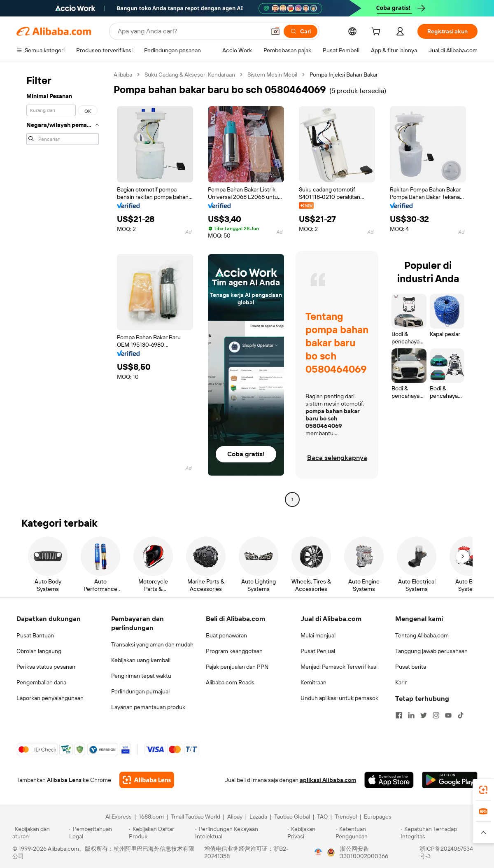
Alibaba (123, 75)
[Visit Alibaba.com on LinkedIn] (411, 715)
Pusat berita (411, 667)
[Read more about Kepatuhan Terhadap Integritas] (441, 833)
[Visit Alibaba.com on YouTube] (448, 715)
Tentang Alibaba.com (422, 635)
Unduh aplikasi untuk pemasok (339, 698)
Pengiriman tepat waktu (141, 676)
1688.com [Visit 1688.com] (151, 817)
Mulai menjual (318, 635)
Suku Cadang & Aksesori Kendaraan (190, 75)
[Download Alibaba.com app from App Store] (389, 780)
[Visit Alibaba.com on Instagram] (436, 715)
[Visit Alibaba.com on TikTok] (461, 715)
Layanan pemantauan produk (148, 707)
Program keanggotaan (234, 651)
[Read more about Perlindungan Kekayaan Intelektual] (240, 833)
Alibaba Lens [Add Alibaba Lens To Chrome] (64, 780)
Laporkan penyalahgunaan (50, 698)
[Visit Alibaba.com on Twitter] (424, 715)
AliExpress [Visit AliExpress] (119, 817)
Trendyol (346, 817)
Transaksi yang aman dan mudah (152, 644)
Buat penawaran (226, 635)
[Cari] (301, 31)
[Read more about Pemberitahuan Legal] (98, 833)
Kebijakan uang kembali (141, 660)
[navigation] (63, 288)
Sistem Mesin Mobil (272, 75)
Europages (378, 817)
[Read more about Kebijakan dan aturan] (40, 833)
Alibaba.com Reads (230, 682)
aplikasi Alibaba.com (328, 780)
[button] (275, 31)
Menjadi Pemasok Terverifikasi (339, 667)
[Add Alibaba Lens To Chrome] (147, 780)
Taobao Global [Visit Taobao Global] (292, 817)
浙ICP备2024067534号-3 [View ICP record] (446, 852)
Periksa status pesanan (46, 667)
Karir (401, 682)
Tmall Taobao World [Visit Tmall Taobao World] (196, 817)
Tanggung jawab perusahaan (431, 651)
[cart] (377, 33)
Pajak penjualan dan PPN (237, 667)
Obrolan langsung (39, 651)
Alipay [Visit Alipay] (235, 817)
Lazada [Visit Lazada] (258, 817)
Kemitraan (313, 682)
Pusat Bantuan (35, 635)
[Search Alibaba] (191, 31)
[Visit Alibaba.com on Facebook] (399, 715)
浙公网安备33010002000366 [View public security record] (364, 852)
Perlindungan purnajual (140, 691)
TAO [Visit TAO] (322, 817)
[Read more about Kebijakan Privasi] (310, 833)
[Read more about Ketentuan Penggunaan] (367, 833)
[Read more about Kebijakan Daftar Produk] (161, 833)
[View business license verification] (318, 852)
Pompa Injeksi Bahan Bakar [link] (344, 75)
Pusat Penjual (318, 651)
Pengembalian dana (41, 682)
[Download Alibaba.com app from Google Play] (450, 780)
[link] (483, 790)
